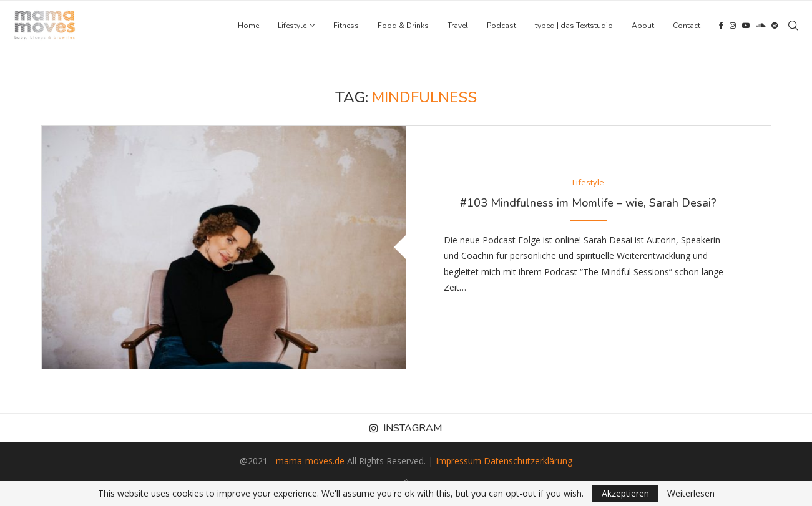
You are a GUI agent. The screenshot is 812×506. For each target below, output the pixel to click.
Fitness (346, 26)
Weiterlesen (691, 494)
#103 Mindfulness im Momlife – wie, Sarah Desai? (588, 203)
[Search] (793, 26)
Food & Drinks (403, 26)
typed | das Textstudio (574, 26)
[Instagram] (733, 26)
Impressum (458, 461)
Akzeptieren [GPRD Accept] (625, 493)
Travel (458, 26)
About (643, 26)
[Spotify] (775, 26)
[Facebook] (721, 26)
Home (248, 26)
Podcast (501, 26)
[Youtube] (746, 26)
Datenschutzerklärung (528, 461)
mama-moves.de (310, 461)
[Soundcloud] (761, 26)
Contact (687, 26)
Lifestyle (292, 26)
